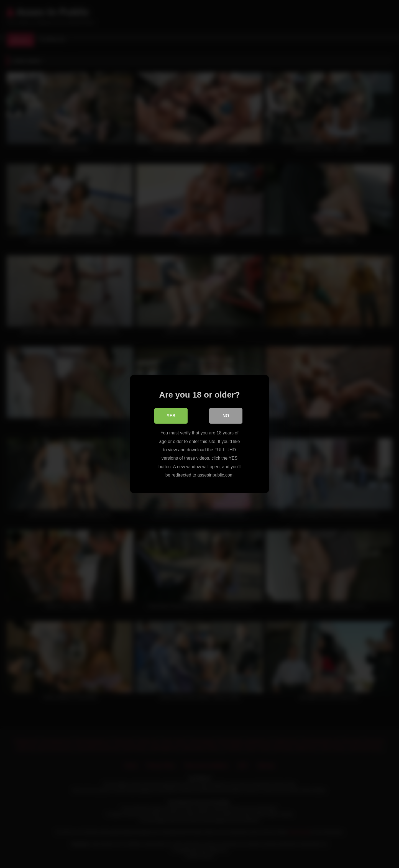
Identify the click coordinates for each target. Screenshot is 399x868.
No (226, 416)
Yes (171, 416)
